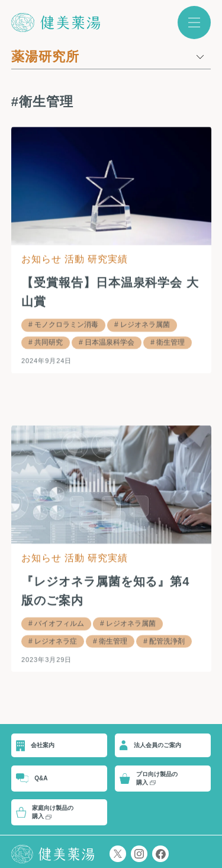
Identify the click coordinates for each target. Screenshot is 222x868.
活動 (75, 259)
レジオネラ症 (56, 641)
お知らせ (41, 259)
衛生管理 (170, 342)
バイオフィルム (59, 623)
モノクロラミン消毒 (66, 325)
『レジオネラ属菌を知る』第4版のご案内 (106, 591)
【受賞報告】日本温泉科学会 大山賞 (110, 292)
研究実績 (108, 259)
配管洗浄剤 (167, 641)
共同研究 (49, 342)
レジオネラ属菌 (145, 325)
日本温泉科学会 (110, 342)
